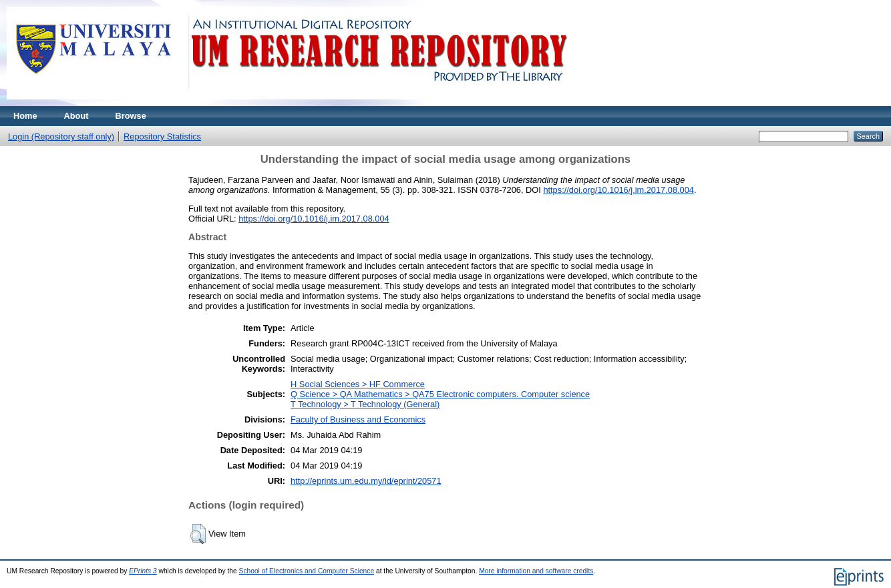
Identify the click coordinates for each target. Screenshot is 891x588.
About (76, 116)
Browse (131, 116)
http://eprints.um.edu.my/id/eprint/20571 (366, 481)
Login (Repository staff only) (61, 136)
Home (25, 116)
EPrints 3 (143, 571)
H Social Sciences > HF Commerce (358, 384)
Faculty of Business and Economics (358, 419)
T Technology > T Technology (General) (365, 404)
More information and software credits (536, 571)
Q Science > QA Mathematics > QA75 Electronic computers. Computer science (440, 394)
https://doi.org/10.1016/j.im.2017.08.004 (618, 190)
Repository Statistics (162, 136)
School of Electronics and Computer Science (307, 571)
